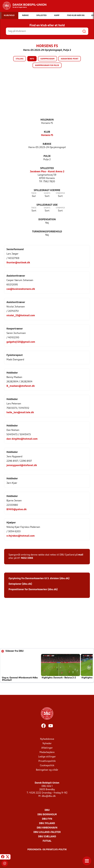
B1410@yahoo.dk (17, 510)
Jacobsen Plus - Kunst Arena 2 (47, 172)
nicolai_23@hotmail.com (21, 316)
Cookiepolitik (47, 766)
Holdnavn (47, 120)
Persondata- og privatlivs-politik (47, 850)
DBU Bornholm (47, 815)
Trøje (34, 193)
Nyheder (47, 744)
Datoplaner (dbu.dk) (20, 584)
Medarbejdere (47, 752)
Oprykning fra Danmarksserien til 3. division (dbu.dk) (39, 579)
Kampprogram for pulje (47, 65)
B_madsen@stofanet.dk (21, 386)
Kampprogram (47, 59)
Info (32, 59)
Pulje (47, 156)
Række (47, 144)
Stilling (20, 59)
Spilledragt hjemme (47, 190)
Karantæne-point (70, 59)
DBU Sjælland (47, 837)
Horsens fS (47, 135)
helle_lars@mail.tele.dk (20, 413)
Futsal (47, 841)
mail (81, 555)
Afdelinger (47, 748)
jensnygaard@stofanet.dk (22, 465)
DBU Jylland (47, 823)
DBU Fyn (47, 819)
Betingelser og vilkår (47, 770)
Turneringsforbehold (47, 232)
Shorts (47, 193)
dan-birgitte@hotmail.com (22, 439)
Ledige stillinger (47, 757)
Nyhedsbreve (47, 739)
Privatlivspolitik (47, 761)
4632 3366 (27, 558)
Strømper (60, 193)
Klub (47, 132)
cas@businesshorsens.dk (21, 289)
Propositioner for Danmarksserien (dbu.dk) (33, 590)
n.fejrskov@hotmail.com (21, 536)
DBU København (47, 828)
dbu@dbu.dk (49, 796)
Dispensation (47, 220)
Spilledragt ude (47, 205)
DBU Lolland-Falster (47, 832)
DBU (47, 810)
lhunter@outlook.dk (18, 263)
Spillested (47, 168)
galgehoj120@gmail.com (21, 342)
